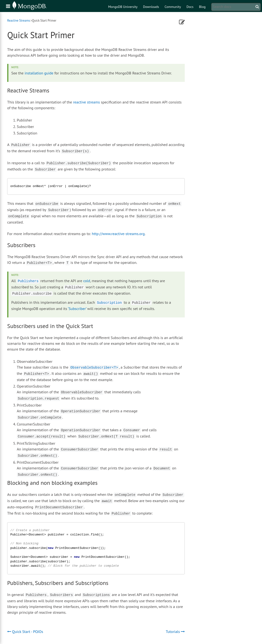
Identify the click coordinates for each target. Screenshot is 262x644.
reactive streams (86, 102)
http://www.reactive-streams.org (118, 234)
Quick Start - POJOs (25, 632)
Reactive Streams (19, 21)
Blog (202, 7)
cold (87, 281)
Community (173, 7)
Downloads (151, 7)
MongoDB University (123, 7)
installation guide (39, 73)
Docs (190, 7)
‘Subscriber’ (77, 309)
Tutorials (175, 632)
